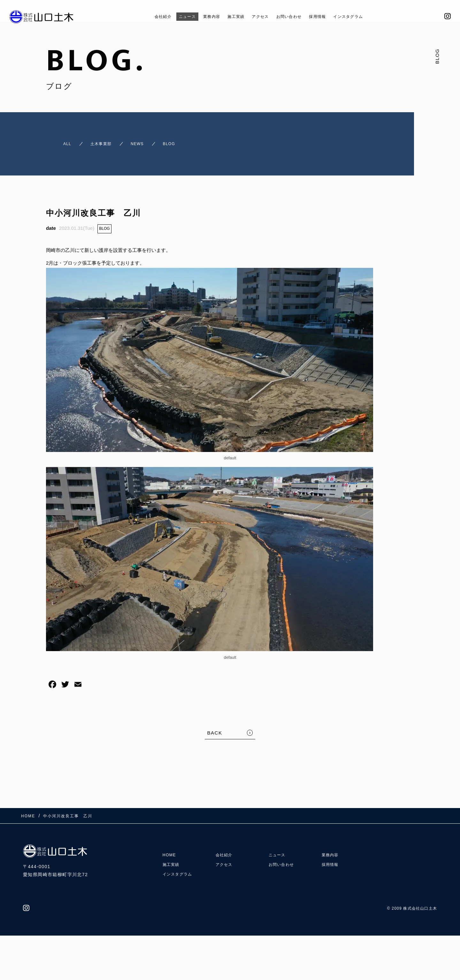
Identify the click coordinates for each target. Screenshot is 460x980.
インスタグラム (364, 16)
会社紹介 (146, 16)
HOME (170, 842)
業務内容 (203, 16)
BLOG (104, 223)
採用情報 (327, 16)
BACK (215, 727)
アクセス (260, 16)
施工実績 (231, 16)
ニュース (174, 16)
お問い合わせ (294, 16)
